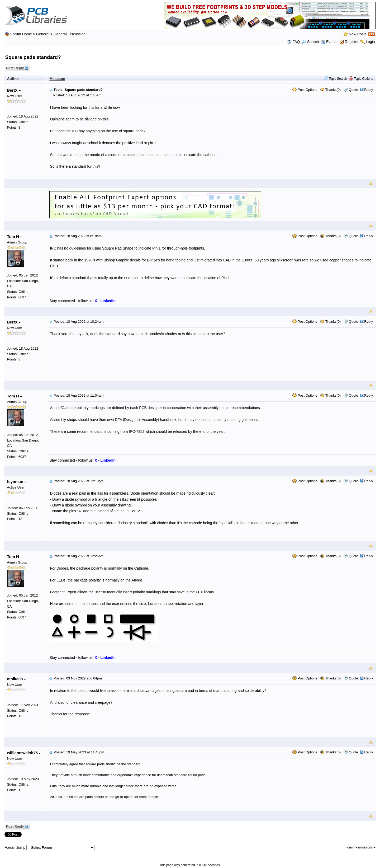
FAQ (296, 42)
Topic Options (361, 79)
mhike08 (16, 679)
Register (352, 42)
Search (310, 42)
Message (57, 79)
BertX (14, 90)
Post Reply (17, 68)
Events (329, 42)
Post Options (305, 90)
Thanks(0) (330, 90)
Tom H (14, 236)
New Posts (358, 34)
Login (370, 42)
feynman (16, 482)
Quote (353, 90)
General (43, 34)
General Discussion (70, 34)
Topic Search (336, 79)
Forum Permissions (360, 847)
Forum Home (21, 34)
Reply (369, 90)
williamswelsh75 (24, 753)
